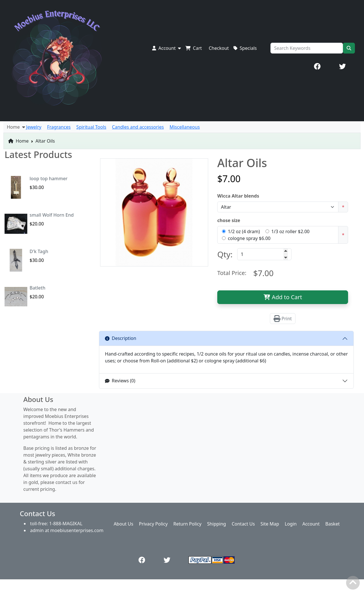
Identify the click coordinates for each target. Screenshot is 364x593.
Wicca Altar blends (238, 196)
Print (283, 319)
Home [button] (16, 127)
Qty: (225, 254)
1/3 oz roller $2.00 (290, 231)
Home (18, 141)
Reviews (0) (120, 381)
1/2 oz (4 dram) (244, 231)
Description (121, 338)
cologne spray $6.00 (249, 238)
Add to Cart (283, 297)
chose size (229, 220)
